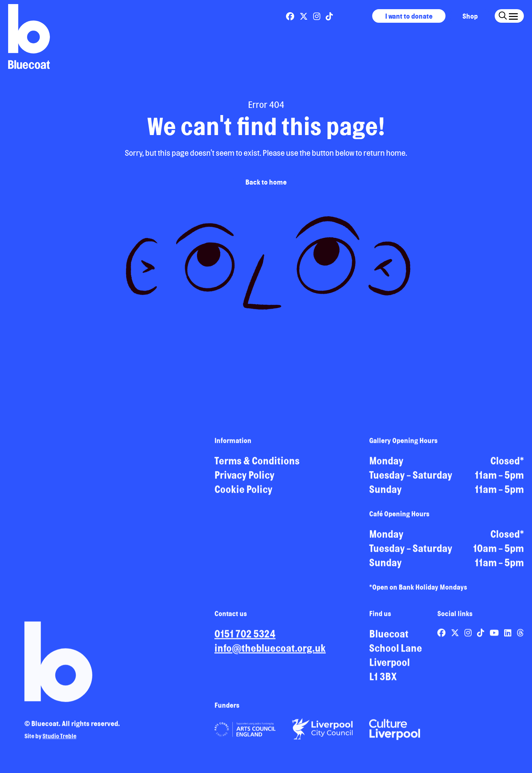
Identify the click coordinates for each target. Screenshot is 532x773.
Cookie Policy (243, 492)
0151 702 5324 (245, 636)
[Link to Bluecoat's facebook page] (291, 16)
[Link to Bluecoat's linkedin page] (508, 635)
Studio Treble (59, 738)
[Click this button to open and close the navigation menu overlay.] (513, 15)
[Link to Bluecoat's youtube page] (495, 635)
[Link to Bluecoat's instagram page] (317, 16)
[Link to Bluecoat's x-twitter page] (304, 16)
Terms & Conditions (257, 463)
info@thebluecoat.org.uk (270, 651)
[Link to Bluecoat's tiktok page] (329, 16)
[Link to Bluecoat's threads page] (520, 635)
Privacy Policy (244, 477)
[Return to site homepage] (29, 36)
